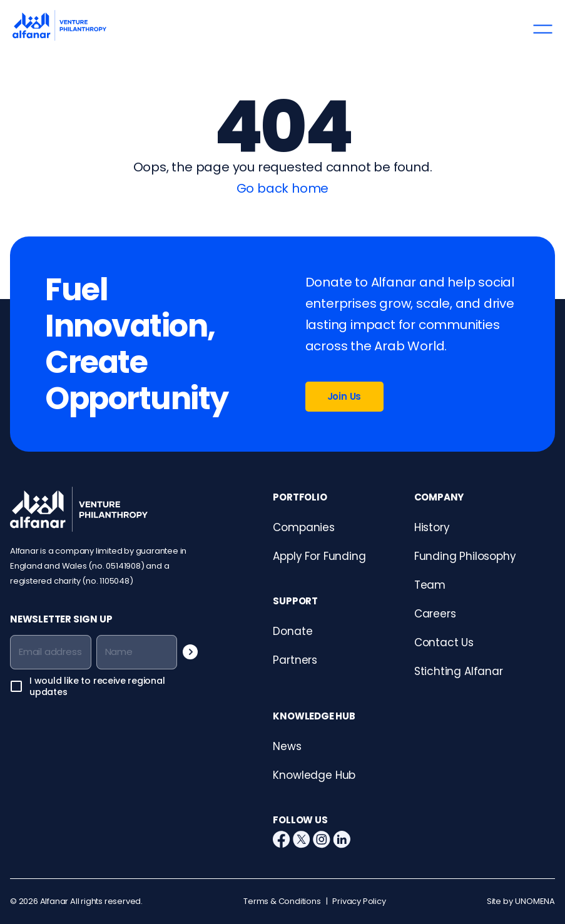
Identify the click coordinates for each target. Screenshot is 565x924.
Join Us (344, 396)
